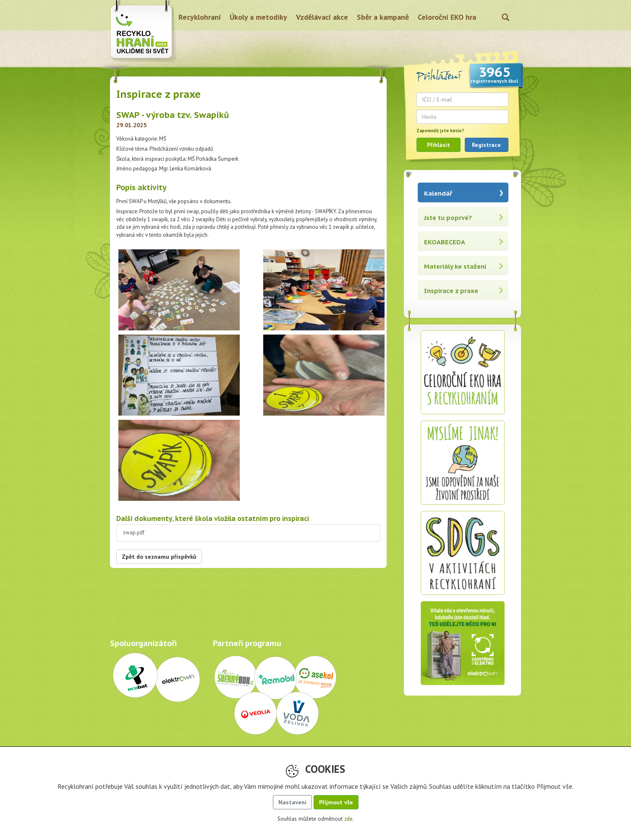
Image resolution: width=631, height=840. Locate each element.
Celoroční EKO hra (447, 17)
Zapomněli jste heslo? (440, 131)
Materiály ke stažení (455, 266)
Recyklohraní (200, 17)
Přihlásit (439, 145)
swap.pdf (134, 533)
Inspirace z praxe (451, 291)
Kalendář (438, 193)
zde (348, 819)
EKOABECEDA (445, 242)
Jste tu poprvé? (448, 218)
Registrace (486, 145)
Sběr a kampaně (383, 17)
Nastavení (292, 802)
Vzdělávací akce (322, 17)
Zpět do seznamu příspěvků (159, 557)
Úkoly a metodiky (258, 17)
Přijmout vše (336, 802)
